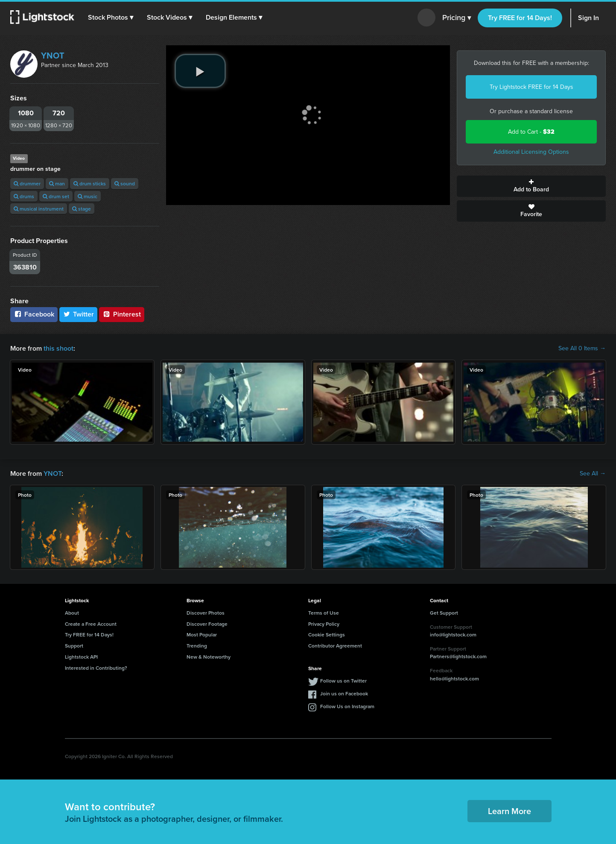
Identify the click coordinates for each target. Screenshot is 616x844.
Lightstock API (81, 657)
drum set (56, 196)
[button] (111, 18)
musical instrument (39, 209)
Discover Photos (206, 613)
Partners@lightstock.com (458, 656)
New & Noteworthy (209, 657)
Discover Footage (207, 624)
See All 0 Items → (582, 349)
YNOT (53, 56)
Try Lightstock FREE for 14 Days (531, 87)
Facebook (34, 314)
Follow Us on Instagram (347, 706)
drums (24, 196)
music (88, 196)
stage (82, 209)
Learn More (509, 811)
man (57, 183)
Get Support (444, 613)
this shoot (58, 348)
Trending (197, 646)
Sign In (588, 18)
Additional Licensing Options (531, 152)
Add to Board (531, 186)
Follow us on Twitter (343, 681)
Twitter (79, 314)
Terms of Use (324, 613)
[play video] (200, 71)
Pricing (457, 18)
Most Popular (202, 634)
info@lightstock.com (453, 634)
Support (74, 646)
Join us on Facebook (344, 693)
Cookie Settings (327, 634)
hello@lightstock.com (454, 678)
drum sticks (90, 183)
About (72, 613)
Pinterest (122, 314)
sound (125, 183)
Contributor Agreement (335, 646)
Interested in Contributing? (96, 668)
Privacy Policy (324, 624)
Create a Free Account (91, 624)
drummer (27, 183)
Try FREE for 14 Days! (520, 18)
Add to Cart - (531, 132)
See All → (593, 474)
